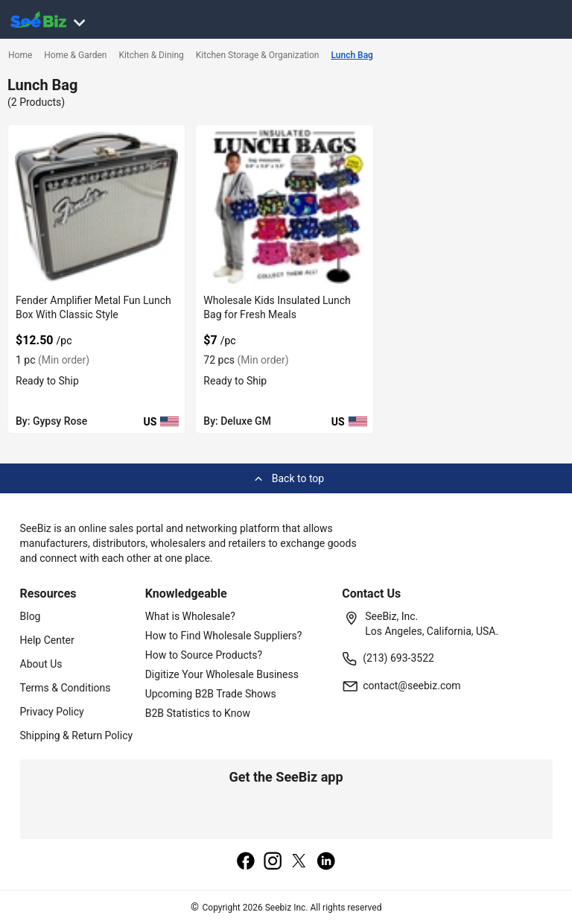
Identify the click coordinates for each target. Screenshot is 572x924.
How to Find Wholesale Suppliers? (224, 636)
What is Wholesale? (190, 616)
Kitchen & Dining (151, 55)
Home (20, 55)
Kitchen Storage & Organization (258, 55)
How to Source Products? (204, 655)
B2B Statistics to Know (198, 713)
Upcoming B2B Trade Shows (211, 694)
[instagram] (273, 862)
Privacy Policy (52, 712)
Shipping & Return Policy (77, 735)
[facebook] (246, 862)
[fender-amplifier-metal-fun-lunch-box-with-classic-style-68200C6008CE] (96, 207)
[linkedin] (326, 862)
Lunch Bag (352, 55)
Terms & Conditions (66, 688)
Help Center (47, 640)
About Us (41, 664)
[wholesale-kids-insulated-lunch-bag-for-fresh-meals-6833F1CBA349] (284, 207)
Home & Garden (75, 55)
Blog (31, 616)
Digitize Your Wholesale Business (222, 674)
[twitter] (299, 862)
